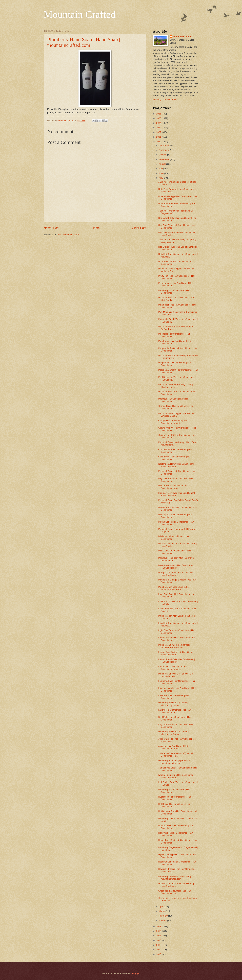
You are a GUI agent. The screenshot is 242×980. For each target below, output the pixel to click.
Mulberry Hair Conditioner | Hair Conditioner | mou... (174, 487)
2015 (159, 945)
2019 (159, 926)
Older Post (139, 228)
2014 (159, 950)
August (163, 164)
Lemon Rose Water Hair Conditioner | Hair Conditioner (176, 653)
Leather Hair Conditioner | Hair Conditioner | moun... (173, 668)
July (161, 169)
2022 (159, 132)
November (164, 150)
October (163, 155)
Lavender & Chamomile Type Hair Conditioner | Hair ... (175, 711)
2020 (159, 142)
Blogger (136, 973)
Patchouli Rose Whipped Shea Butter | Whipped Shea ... (177, 270)
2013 (159, 954)
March (162, 911)
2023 (159, 128)
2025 (159, 118)
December (164, 145)
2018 (159, 931)
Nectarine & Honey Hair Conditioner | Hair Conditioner (176, 465)
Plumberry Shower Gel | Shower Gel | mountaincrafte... (176, 675)
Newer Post (52, 228)
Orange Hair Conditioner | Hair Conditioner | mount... (173, 422)
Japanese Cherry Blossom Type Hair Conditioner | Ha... (176, 755)
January (163, 920)
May (161, 178)
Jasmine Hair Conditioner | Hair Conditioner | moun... (173, 747)
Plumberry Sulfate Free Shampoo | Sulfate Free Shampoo (175, 646)
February (163, 916)
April (161, 907)
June (162, 173)
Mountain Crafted (80, 14)
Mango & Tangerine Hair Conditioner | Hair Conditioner (176, 574)
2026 (159, 114)
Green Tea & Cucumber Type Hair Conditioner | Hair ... (175, 892)
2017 (159, 936)
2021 (159, 137)
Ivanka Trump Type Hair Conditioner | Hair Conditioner (176, 776)
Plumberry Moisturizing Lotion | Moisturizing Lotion (173, 704)
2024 (159, 123)
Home (96, 228)
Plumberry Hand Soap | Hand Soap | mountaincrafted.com (84, 42)
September (164, 159)
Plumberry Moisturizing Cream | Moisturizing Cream (173, 733)
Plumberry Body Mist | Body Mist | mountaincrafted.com (175, 878)
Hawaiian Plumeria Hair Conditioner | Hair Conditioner (176, 885)
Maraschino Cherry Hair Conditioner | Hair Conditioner (176, 567)
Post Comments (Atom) (68, 235)
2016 (159, 940)
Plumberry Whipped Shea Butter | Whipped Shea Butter (174, 588)
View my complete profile (165, 99)
